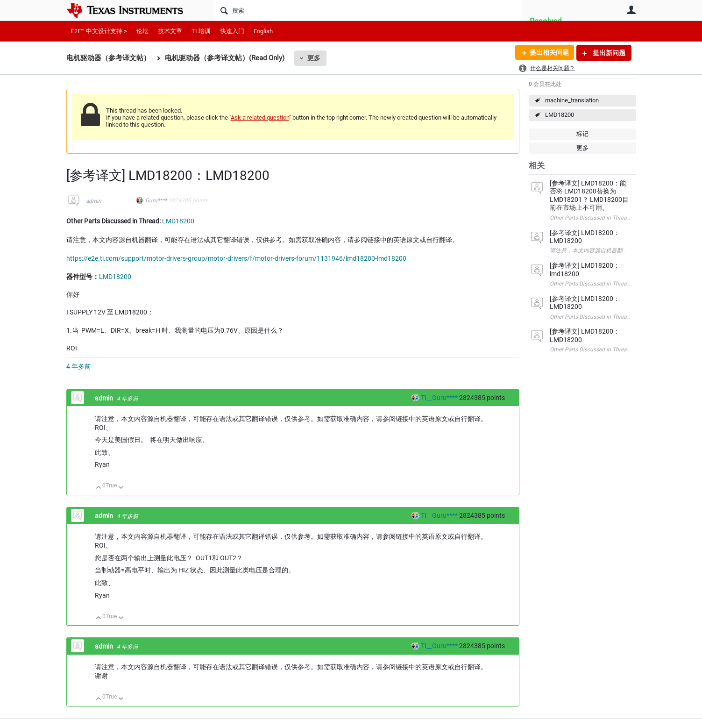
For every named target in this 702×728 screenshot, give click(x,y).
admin (94, 201)
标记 (582, 134)
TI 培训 (201, 31)
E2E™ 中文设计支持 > (99, 31)
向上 (99, 488)
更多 (314, 58)
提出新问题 (608, 53)
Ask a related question (260, 118)
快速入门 (232, 31)
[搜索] (368, 10)
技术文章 (170, 31)
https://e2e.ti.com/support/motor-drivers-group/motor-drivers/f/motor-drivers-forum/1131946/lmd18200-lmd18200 (236, 258)
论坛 (142, 31)
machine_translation (572, 100)
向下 (121, 488)
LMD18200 (560, 115)
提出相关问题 (549, 53)
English (263, 31)
